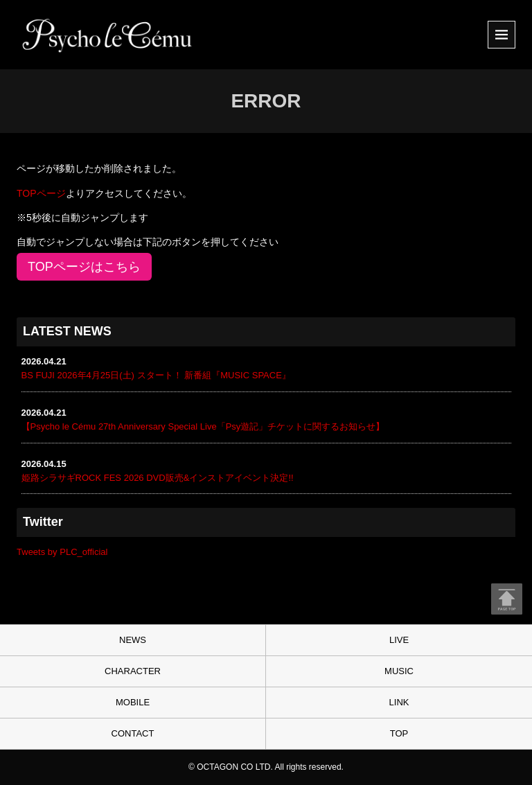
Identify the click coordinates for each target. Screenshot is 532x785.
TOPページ (41, 193)
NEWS (133, 640)
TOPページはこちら (84, 267)
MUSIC (399, 671)
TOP (399, 733)
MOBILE (133, 702)
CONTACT (133, 733)
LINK (399, 702)
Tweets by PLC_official (62, 552)
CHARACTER (133, 671)
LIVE (399, 640)
